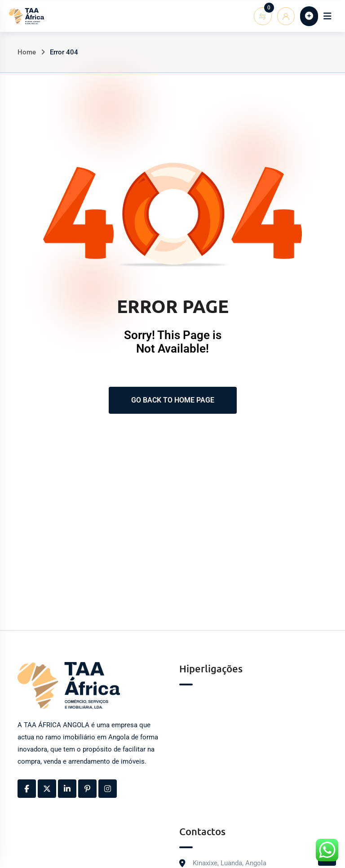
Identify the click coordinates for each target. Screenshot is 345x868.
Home (27, 52)
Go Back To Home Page (173, 400)
